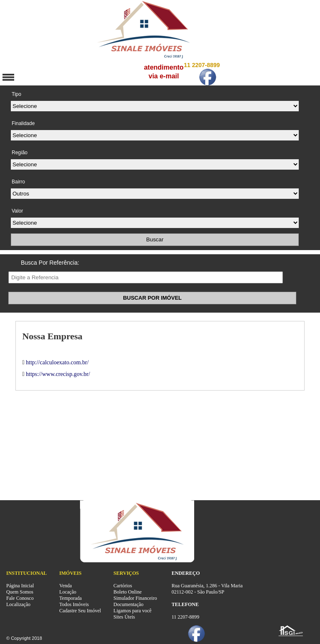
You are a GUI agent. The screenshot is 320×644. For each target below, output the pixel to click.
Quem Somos (20, 592)
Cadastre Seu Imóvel (80, 611)
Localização (18, 604)
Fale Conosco (20, 598)
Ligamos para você (132, 611)
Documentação (128, 604)
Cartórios (123, 586)
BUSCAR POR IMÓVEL (152, 298)
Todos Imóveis (74, 604)
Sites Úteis (124, 617)
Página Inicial (20, 586)
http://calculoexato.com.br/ (57, 362)
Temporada (70, 598)
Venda (65, 586)
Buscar (155, 239)
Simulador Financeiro (135, 598)
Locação (68, 592)
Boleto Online (127, 592)
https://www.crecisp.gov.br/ (58, 374)
